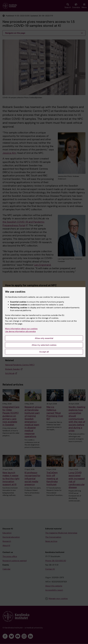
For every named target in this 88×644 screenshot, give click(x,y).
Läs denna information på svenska (20, 331)
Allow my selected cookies (44, 345)
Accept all (44, 352)
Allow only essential (44, 338)
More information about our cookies (21, 329)
